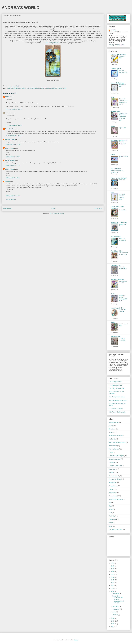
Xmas (111, 526)
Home (53, 208)
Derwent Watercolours (116, 436)
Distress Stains (21, 88)
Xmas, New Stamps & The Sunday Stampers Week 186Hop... (118, 599)
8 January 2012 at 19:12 (13, 165)
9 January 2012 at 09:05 (13, 178)
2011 (113, 591)
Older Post (98, 208)
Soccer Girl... (123, 210)
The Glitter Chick (117, 251)
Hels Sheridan (10, 129)
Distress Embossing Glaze (117, 442)
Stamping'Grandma (117, 280)
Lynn (113, 97)
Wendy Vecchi (62, 88)
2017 (113, 574)
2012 (113, 588)
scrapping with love (118, 308)
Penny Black (113, 486)
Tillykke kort (122, 128)
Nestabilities (113, 482)
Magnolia (112, 472)
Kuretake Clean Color (116, 466)
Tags (42, 88)
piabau (113, 126)
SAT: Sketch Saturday (116, 409)
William (111, 523)
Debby (113, 155)
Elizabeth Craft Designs (116, 456)
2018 (113, 572)
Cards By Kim (116, 265)
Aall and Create (114, 422)
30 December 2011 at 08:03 (14, 125)
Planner (111, 489)
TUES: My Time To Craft (116, 388)
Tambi (111, 509)
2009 (113, 621)
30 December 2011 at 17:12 (14, 136)
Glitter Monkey (10, 160)
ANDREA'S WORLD (21, 8)
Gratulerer (122, 180)
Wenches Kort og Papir (119, 178)
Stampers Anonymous (116, 499)
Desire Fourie (10, 148)
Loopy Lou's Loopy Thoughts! (117, 207)
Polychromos (113, 493)
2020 (113, 566)
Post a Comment (11, 200)
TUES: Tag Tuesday (115, 382)
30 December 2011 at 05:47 (14, 109)
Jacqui (113, 294)
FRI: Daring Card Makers (117, 397)
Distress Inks (12, 88)
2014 (113, 583)
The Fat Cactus (116, 169)
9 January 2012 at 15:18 (13, 196)
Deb (112, 192)
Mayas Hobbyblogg (117, 83)
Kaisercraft (112, 462)
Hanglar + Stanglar (115, 459)
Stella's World (116, 337)
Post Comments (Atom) (57, 214)
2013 (113, 585)
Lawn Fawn (112, 469)
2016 (113, 577)
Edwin (111, 452)
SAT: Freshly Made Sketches (118, 400)
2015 (113, 580)
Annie (113, 322)
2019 (113, 569)
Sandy (7, 97)
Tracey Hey (112, 519)
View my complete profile (117, 45)
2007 (113, 627)
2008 (113, 624)
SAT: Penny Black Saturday (117, 412)
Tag (110, 503)
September (116, 609)
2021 (113, 563)
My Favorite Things (115, 479)
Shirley (8, 181)
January (115, 615)
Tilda (110, 513)
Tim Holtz (112, 516)
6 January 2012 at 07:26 (13, 157)
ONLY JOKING (116, 237)
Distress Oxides (114, 449)
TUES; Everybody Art (115, 385)
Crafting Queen (10, 139)
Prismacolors (113, 496)
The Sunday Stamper (51, 88)
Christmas (112, 429)
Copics (111, 432)
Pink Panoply (115, 111)
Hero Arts (29, 88)
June (114, 612)
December (116, 594)
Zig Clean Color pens (115, 529)
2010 (113, 618)
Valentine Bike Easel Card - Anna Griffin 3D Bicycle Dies (123, 117)
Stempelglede (36, 88)
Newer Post (7, 208)
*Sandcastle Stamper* (118, 54)
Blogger (76, 640)
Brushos (111, 426)
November (116, 606)
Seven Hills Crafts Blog (119, 222)
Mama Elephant (114, 476)
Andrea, (113, 30)
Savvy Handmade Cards (119, 140)
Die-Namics (112, 439)
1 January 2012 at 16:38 (13, 144)
